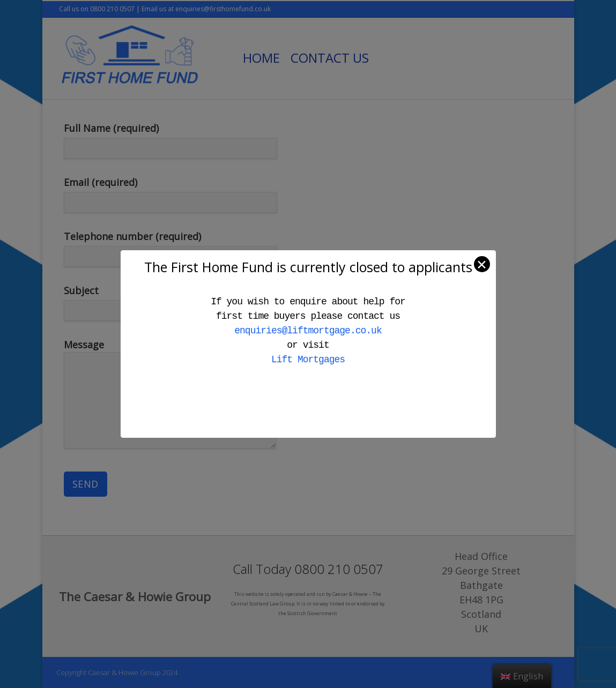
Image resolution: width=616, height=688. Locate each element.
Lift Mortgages (308, 360)
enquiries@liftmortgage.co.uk (308, 331)
